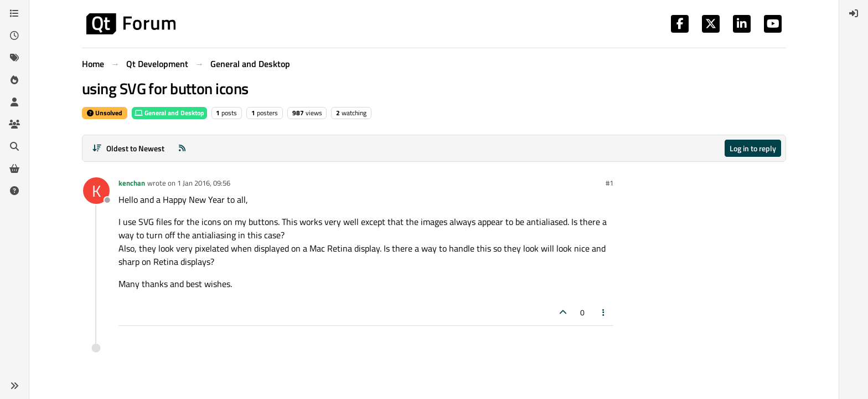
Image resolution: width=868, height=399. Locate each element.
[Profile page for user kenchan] (96, 191)
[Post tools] (604, 312)
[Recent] (14, 35)
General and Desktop (169, 113)
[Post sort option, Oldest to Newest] (128, 148)
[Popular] (14, 80)
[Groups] (14, 124)
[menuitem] (854, 13)
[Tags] (14, 58)
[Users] (14, 102)
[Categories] (14, 13)
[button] (14, 386)
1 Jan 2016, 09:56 (204, 183)
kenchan (132, 183)
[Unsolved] (14, 191)
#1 (609, 183)
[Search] (14, 146)
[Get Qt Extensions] (14, 168)
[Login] (854, 13)
